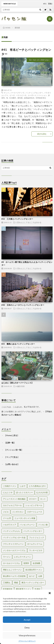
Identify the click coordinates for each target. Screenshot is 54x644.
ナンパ (6, 93)
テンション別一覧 (14, 450)
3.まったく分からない (41, 60)
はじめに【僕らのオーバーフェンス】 (17, 383)
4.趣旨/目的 (20, 386)
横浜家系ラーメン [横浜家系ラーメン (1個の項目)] (23, 589)
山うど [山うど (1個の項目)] (32, 576)
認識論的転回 (29, 98)
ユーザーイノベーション (37, 95)
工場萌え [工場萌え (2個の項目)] (7, 583)
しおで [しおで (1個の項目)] (23, 486)
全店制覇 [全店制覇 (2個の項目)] (36, 563)
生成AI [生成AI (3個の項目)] (37, 589)
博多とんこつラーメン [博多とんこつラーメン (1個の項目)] (12, 570)
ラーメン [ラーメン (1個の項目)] (7, 557)
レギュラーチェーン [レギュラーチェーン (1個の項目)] (23, 557)
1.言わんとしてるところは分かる (29, 222)
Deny (27, 628)
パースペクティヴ (17, 93)
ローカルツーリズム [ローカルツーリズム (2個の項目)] (11, 563)
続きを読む (42, 134)
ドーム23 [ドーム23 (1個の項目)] (7, 518)
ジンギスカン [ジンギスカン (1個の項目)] (18, 512)
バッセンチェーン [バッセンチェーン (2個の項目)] (27, 525)
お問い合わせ (12, 464)
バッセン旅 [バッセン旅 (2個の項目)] (43, 525)
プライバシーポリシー (27, 641)
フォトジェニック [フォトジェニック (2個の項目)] (37, 537)
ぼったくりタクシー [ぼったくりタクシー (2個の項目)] (24, 492)
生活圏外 (13, 98)
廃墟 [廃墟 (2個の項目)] (16, 583)
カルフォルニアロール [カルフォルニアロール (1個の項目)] (12, 505)
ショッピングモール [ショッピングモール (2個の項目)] (34, 505)
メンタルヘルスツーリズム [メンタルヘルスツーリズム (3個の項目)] (14, 550)
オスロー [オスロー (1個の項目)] (33, 499)
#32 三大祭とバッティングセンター (17, 219)
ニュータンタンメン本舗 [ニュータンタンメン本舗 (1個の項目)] (25, 518)
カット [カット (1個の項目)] (43, 499)
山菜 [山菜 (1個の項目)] (40, 576)
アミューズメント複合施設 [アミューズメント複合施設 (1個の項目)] (14, 499)
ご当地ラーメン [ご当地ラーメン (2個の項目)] (10, 486)
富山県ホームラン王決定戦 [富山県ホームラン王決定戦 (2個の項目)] (14, 576)
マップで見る (12, 457)
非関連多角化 (41, 98)
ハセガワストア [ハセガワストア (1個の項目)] (10, 525)
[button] (50, 593)
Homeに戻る (12, 435)
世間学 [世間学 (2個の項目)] (26, 563)
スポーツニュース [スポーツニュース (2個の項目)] (35, 512)
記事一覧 (10, 443)
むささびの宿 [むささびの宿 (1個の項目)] (42, 492)
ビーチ (12, 95)
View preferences (27, 635)
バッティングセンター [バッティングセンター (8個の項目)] (33, 531)
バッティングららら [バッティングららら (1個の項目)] (11, 531)
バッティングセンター (34, 93)
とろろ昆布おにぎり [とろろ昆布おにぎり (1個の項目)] (37, 486)
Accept (27, 620)
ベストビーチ (21, 95)
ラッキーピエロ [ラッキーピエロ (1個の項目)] (36, 550)
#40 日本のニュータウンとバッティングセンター (23, 305)
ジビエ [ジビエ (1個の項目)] (6, 512)
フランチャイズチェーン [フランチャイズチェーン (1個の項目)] (13, 544)
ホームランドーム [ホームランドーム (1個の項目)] (35, 544)
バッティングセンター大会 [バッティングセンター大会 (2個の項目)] (14, 537)
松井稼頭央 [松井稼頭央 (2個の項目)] (8, 589)
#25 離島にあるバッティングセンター (18, 344)
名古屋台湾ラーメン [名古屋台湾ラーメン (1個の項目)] (34, 570)
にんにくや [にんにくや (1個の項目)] (8, 492)
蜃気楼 (20, 98)
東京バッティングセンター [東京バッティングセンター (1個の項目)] (33, 583)
